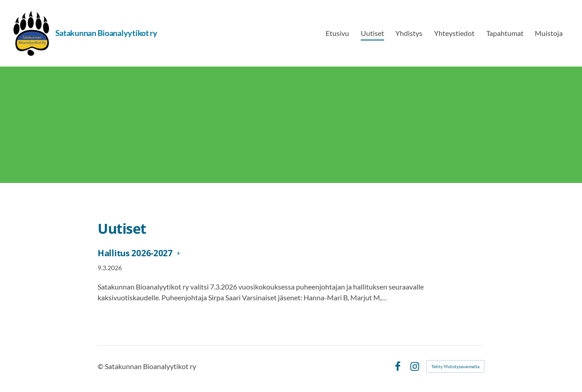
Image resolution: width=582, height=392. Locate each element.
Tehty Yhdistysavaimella (455, 366)
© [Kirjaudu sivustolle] (101, 366)
